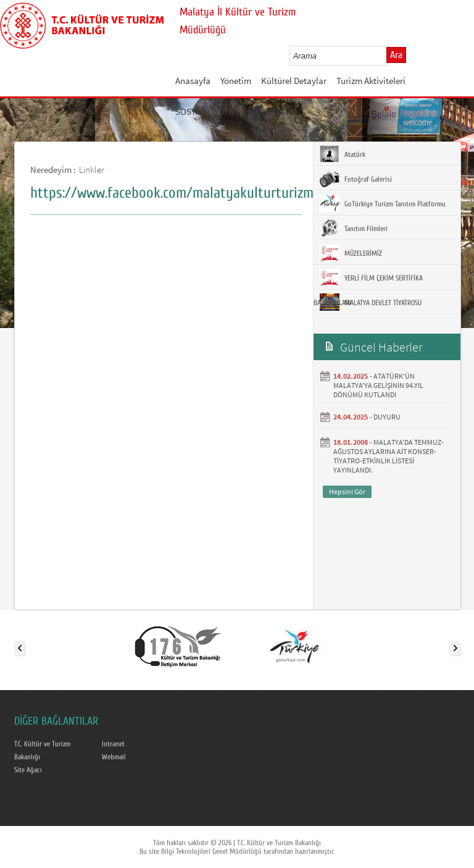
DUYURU (387, 417)
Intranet (113, 744)
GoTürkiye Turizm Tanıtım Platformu (383, 203)
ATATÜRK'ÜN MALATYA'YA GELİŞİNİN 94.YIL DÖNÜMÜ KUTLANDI (378, 385)
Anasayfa (193, 81)
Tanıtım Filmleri (354, 228)
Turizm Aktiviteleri (371, 81)
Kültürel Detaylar (294, 81)
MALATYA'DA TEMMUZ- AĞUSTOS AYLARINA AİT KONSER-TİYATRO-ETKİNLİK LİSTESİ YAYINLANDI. (389, 456)
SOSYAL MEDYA (204, 112)
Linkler (92, 170)
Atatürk (343, 154)
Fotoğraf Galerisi (356, 179)
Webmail (114, 757)
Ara (396, 55)
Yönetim (236, 81)
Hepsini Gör (347, 491)
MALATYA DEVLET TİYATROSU (371, 302)
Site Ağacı (28, 770)
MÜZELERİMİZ (351, 253)
